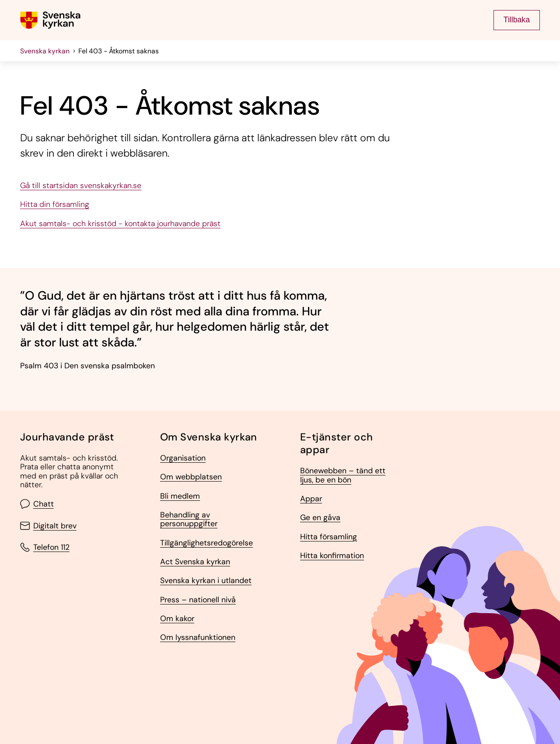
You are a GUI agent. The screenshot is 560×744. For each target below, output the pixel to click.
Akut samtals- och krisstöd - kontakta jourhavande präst (120, 224)
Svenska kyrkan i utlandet (206, 580)
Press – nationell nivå (198, 600)
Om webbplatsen (191, 477)
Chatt (37, 504)
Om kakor (177, 618)
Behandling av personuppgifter (189, 519)
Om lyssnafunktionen (198, 637)
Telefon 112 (45, 547)
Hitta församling (329, 537)
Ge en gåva (320, 517)
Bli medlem (180, 496)
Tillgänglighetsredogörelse (206, 543)
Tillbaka (517, 20)
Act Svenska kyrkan (195, 562)
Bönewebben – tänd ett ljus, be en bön (343, 475)
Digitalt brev (48, 526)
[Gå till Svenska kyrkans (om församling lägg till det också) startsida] (50, 20)
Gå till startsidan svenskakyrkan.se (81, 185)
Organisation (183, 458)
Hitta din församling (55, 204)
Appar (311, 499)
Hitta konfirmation (332, 555)
